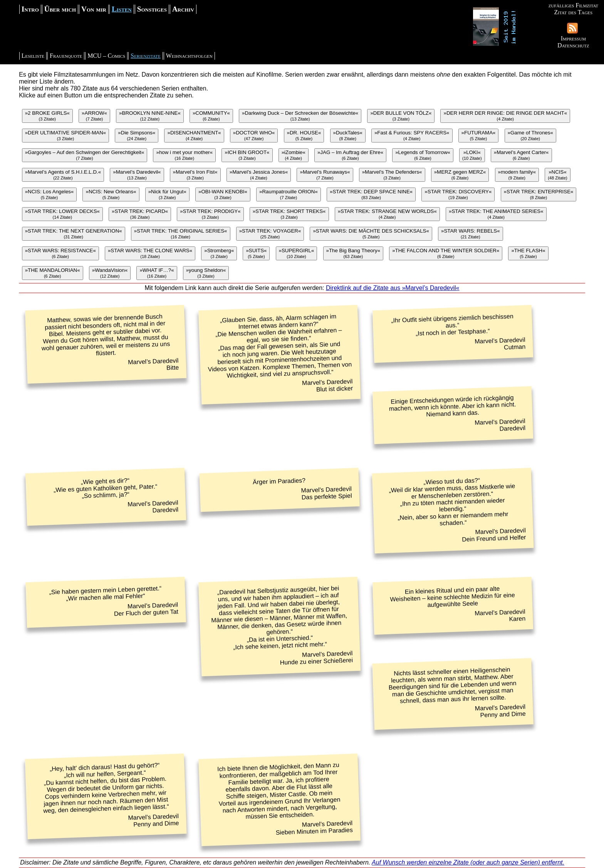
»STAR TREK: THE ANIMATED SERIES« (496, 214)
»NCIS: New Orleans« (111, 194)
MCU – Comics (106, 56)
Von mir (94, 9)
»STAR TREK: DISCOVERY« (458, 194)
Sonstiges (152, 9)
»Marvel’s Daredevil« (137, 175)
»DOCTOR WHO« (254, 135)
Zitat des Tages (573, 12)
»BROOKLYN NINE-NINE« (150, 116)
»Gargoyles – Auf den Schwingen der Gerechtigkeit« (85, 155)
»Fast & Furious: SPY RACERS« (412, 135)
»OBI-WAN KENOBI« (223, 194)
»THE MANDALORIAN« (53, 273)
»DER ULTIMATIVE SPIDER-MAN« (66, 135)
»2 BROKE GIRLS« (47, 116)
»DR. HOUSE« (304, 135)
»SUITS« (256, 253)
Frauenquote (66, 56)
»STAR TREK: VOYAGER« (270, 234)
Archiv (183, 9)
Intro (30, 9)
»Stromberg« (219, 253)
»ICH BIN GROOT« (247, 155)
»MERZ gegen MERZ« (460, 175)
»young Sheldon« (206, 273)
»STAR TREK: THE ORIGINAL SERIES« (181, 234)
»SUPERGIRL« (297, 253)
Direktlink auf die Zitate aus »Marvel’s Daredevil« (393, 288)
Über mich (60, 9)
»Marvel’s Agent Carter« (521, 155)
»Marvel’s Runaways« (325, 175)
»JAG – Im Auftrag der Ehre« (350, 155)
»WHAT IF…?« (157, 273)
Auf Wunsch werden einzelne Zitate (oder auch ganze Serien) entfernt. (468, 862)
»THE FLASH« (528, 253)
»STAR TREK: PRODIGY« (210, 214)
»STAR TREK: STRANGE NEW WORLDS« (387, 214)
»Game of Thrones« (530, 135)
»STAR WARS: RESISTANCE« (60, 253)
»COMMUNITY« (211, 116)
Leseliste (33, 56)
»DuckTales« (348, 135)
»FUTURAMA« (479, 135)
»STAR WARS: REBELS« (471, 234)
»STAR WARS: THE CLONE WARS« (150, 253)
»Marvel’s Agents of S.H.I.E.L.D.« (63, 175)
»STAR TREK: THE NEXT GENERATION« (74, 234)
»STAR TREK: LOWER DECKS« (62, 214)
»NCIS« (558, 175)
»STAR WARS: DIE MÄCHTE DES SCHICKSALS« (371, 234)
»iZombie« (294, 155)
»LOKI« (472, 155)
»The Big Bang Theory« (353, 253)
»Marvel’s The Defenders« (392, 175)
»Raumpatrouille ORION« (289, 194)
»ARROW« (94, 116)
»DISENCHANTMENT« (194, 135)
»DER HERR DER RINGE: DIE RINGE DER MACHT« (505, 116)
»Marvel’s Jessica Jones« (259, 175)
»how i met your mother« (184, 155)
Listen (122, 9)
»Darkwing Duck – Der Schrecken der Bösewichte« (300, 116)
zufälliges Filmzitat (573, 5)
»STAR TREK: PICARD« (140, 214)
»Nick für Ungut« (167, 194)
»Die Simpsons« (137, 135)
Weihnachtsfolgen (189, 56)
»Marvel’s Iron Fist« (195, 175)
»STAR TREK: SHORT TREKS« (289, 214)
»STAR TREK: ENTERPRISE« (539, 194)
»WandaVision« (110, 273)
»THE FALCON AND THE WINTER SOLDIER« (446, 253)
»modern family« (517, 175)
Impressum (573, 38)
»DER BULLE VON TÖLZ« (401, 116)
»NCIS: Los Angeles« (49, 194)
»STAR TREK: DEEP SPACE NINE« (371, 194)
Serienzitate (146, 56)
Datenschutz (573, 45)
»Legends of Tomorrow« (423, 155)
